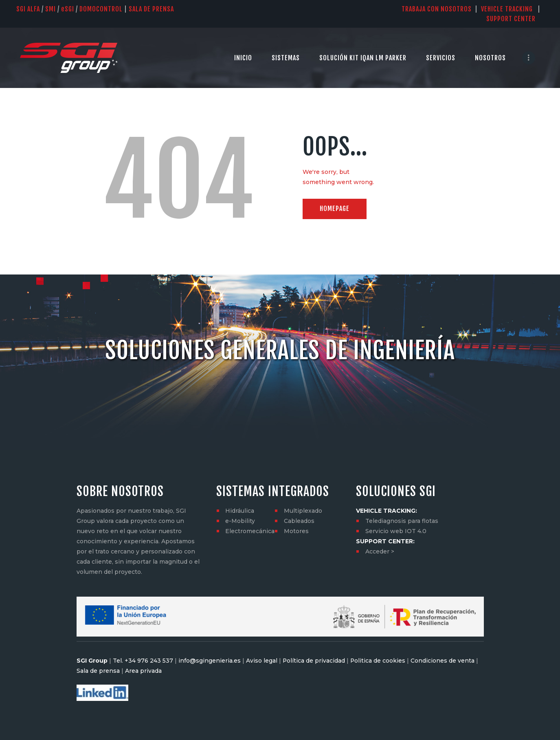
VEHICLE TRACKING (507, 9)
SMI (51, 9)
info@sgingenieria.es (210, 661)
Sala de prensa (98, 671)
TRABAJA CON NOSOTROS (437, 9)
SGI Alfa (28, 9)
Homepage (335, 209)
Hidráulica (240, 511)
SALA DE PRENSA (151, 9)
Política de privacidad (314, 661)
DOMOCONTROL (101, 9)
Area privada (143, 671)
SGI (68, 9)
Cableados (299, 521)
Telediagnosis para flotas (402, 521)
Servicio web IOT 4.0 (396, 531)
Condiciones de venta (443, 661)
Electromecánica (250, 531)
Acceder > (380, 551)
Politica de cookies (378, 661)
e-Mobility (240, 521)
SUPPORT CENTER (515, 19)
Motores (296, 531)
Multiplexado (303, 511)
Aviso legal (262, 661)
